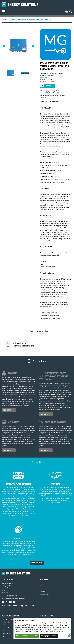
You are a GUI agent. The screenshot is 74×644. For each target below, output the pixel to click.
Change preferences (49, 636)
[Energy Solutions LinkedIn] (14, 602)
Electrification (44, 595)
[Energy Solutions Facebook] (3, 602)
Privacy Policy (6, 628)
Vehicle (42, 592)
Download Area (6, 634)
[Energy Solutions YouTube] (10, 602)
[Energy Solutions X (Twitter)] (7, 602)
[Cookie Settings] (69, 636)
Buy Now (49, 86)
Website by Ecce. (29, 606)
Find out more (9, 410)
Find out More (37, 563)
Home (5, 20)
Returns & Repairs (7, 631)
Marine (42, 586)
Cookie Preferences (8, 625)
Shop (42, 583)
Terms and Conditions (8, 619)
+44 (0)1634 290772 (10, 596)
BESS (42, 589)
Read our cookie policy (57, 631)
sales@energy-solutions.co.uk (15, 598)
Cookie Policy (6, 622)
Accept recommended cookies (27, 636)
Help (3, 637)
